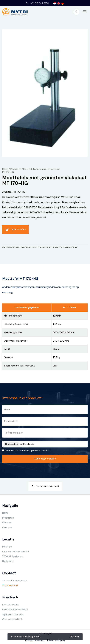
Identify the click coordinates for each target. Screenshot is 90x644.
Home (5, 169)
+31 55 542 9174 (40, 3)
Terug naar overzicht (45, 487)
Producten (16, 169)
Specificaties (16, 231)
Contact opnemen (35, 640)
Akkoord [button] (74, 637)
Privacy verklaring (56, 640)
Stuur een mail (10, 585)
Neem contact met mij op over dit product (28, 450)
